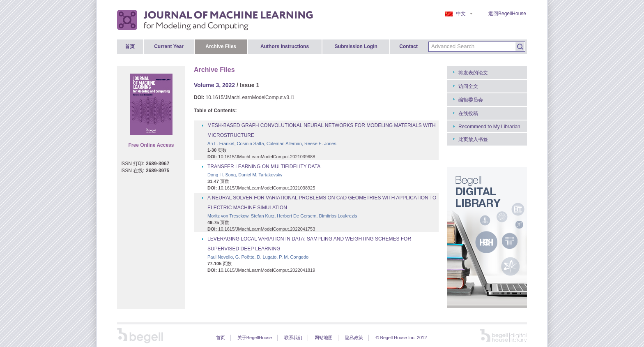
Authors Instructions (285, 46)
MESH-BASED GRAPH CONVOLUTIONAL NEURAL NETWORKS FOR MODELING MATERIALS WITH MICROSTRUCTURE (322, 130)
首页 (130, 46)
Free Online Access (151, 145)
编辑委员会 (471, 100)
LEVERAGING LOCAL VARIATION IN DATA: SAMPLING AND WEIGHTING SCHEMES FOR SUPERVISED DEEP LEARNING (309, 244)
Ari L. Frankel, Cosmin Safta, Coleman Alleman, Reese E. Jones (272, 143)
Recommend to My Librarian (489, 127)
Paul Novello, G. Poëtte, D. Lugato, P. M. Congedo (258, 257)
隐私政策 (354, 338)
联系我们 (293, 338)
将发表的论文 (473, 73)
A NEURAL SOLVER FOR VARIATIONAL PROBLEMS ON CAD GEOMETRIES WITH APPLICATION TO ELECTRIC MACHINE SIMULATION (322, 203)
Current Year (169, 46)
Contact (408, 46)
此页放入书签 (473, 139)
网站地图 (324, 338)
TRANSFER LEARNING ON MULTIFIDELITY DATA (264, 167)
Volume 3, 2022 (214, 85)
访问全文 (468, 86)
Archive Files (221, 46)
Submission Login (356, 46)
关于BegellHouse (255, 338)
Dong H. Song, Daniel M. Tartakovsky (245, 175)
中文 (459, 14)
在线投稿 (468, 113)
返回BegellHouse (507, 14)
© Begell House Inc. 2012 (401, 338)
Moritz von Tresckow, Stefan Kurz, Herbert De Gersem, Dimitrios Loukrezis (282, 216)
